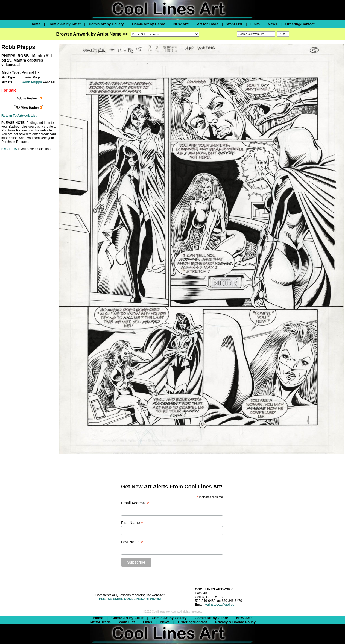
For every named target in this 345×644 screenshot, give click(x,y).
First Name (132, 523)
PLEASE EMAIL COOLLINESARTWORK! (130, 599)
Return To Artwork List (19, 116)
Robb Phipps (32, 82)
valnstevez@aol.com (221, 605)
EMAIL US (9, 149)
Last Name (132, 542)
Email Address (135, 503)
